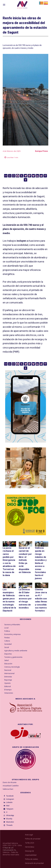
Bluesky (9, 819)
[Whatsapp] (10, 176)
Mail (8, 806)
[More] (26, 180)
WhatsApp (10, 815)
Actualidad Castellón (11, 786)
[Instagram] (14, 176)
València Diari (8, 789)
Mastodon (10, 822)
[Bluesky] (33, 176)
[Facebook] (18, 176)
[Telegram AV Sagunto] (26, 445)
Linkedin (9, 802)
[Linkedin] (37, 176)
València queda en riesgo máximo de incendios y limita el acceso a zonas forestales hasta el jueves (41, 563)
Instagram (10, 799)
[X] (22, 176)
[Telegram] (26, 176)
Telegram (10, 809)
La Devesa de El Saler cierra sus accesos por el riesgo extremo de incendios (25, 599)
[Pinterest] (45, 176)
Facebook (10, 796)
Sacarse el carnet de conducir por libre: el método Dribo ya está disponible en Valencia (25, 560)
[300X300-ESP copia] (26, 515)
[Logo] (22, 5)
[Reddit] (41, 176)
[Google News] (6, 176)
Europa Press (41, 151)
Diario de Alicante (10, 782)
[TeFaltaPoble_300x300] (26, 468)
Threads (9, 825)
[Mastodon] (29, 176)
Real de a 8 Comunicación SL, (10, 849)
